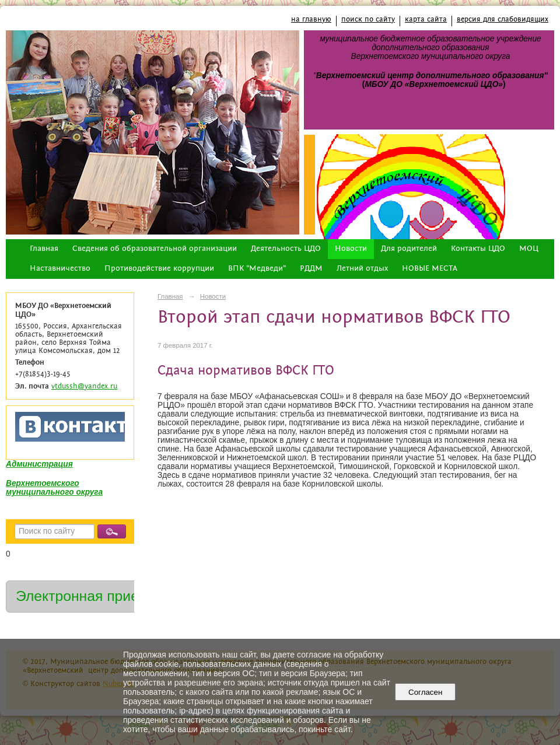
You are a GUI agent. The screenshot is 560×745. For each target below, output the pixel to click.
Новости (351, 249)
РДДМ (311, 269)
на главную (311, 20)
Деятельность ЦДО (286, 249)
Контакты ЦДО (478, 249)
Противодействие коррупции (159, 269)
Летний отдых (362, 269)
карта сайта (426, 20)
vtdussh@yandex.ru (84, 387)
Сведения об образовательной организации (155, 249)
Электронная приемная (94, 596)
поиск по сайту (368, 20)
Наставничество (60, 269)
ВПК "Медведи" (257, 269)
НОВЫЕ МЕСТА (430, 269)
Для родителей (409, 249)
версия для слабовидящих (503, 20)
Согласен (426, 692)
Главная (44, 249)
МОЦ (529, 249)
